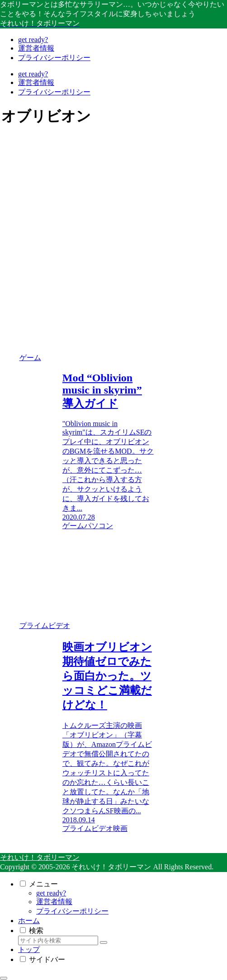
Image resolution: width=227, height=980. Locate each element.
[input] (58, 940)
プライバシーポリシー (72, 911)
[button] (104, 942)
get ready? (51, 893)
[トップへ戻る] (4, 978)
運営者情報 (54, 902)
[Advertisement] (78, 200)
